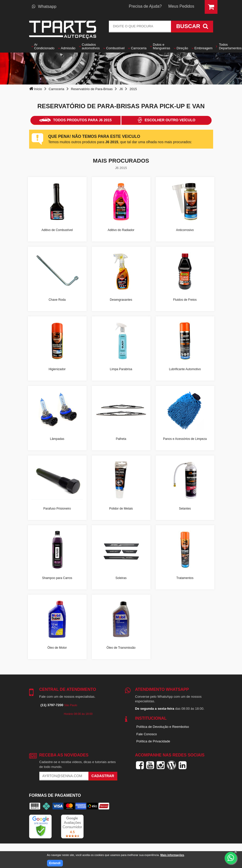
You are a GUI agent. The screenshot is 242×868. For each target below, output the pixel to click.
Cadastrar (103, 776)
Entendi (55, 863)
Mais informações (172, 855)
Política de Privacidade (153, 741)
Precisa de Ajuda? (145, 6)
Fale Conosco (147, 734)
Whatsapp (44, 7)
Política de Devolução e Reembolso (163, 727)
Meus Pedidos (181, 6)
